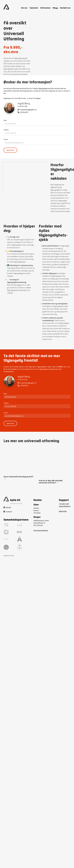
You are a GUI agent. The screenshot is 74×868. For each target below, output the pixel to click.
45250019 (23, 112)
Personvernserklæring (41, 530)
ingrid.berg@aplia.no (27, 110)
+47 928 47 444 (64, 504)
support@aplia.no (65, 506)
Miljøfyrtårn (63, 511)
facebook (8, 512)
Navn (5, 120)
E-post (6, 139)
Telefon (6, 130)
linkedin (7, 507)
